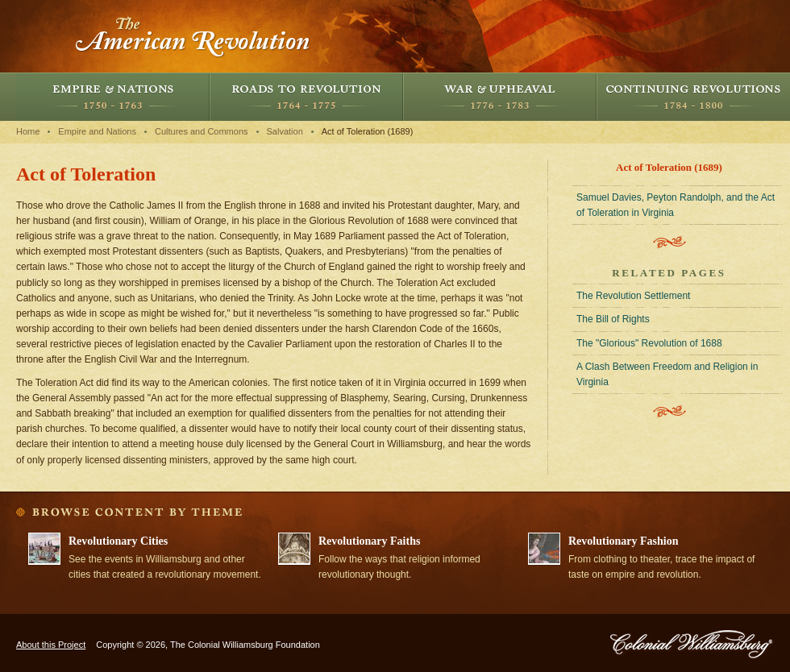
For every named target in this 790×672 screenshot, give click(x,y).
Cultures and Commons (202, 131)
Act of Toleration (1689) (368, 131)
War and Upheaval (500, 97)
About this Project (51, 645)
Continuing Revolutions (693, 97)
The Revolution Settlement (633, 296)
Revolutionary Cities (118, 541)
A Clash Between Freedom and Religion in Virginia (667, 374)
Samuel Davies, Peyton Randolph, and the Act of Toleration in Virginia (676, 205)
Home (28, 131)
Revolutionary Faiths (369, 541)
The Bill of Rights (613, 319)
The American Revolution (193, 36)
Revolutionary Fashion (624, 541)
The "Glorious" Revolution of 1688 (649, 343)
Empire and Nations (113, 97)
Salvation (285, 131)
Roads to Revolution (306, 97)
